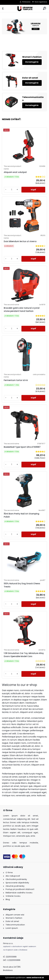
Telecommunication (33, 99)
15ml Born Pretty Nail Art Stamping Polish (21, 515)
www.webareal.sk (35, 978)
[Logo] (24, 9)
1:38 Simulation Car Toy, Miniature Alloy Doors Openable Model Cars (24, 655)
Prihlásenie (26, 2)
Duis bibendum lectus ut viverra (20, 241)
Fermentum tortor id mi (16, 380)
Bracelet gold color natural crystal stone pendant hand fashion (22, 310)
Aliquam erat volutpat (15, 172)
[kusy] (12, 190)
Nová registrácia (41, 2)
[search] (44, 9)
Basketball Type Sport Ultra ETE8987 (22, 447)
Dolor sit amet (30, 78)
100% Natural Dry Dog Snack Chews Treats (22, 585)
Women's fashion (32, 57)
